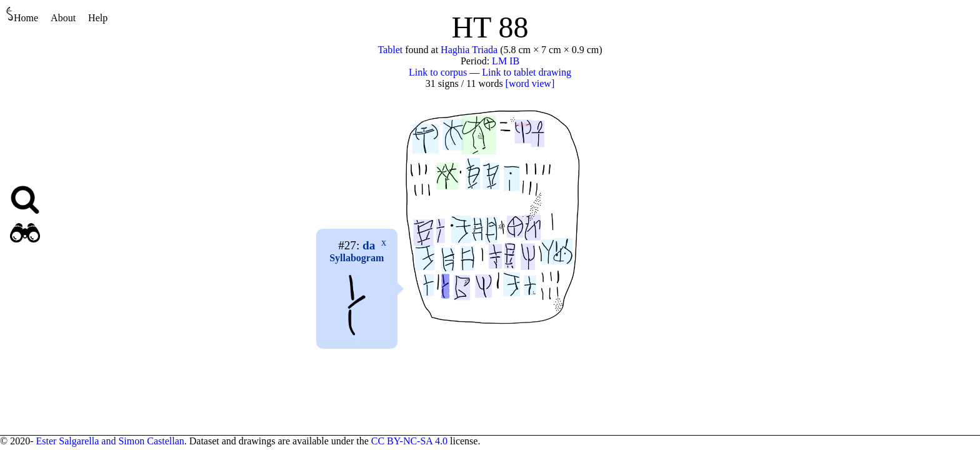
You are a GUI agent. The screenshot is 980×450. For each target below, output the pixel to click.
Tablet (390, 50)
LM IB (506, 61)
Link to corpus (438, 72)
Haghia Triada (469, 50)
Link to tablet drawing (527, 72)
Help (98, 18)
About (63, 18)
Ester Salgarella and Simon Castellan (110, 441)
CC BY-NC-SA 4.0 (409, 441)
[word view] (530, 83)
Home (22, 15)
